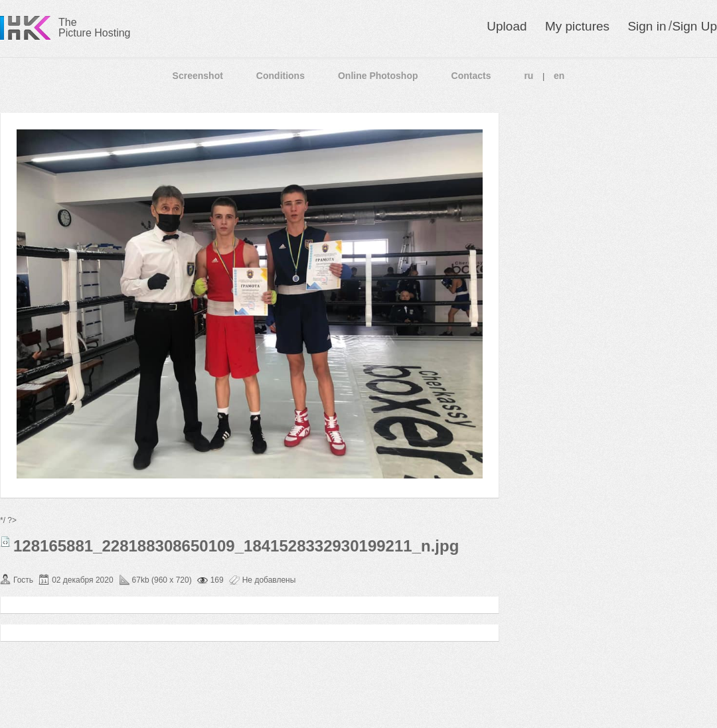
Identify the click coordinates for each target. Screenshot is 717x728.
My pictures (577, 26)
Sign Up (694, 26)
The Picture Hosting (95, 28)
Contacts (471, 76)
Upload (507, 26)
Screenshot (198, 76)
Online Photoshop (378, 76)
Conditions (280, 76)
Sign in (647, 26)
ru (528, 76)
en (559, 76)
